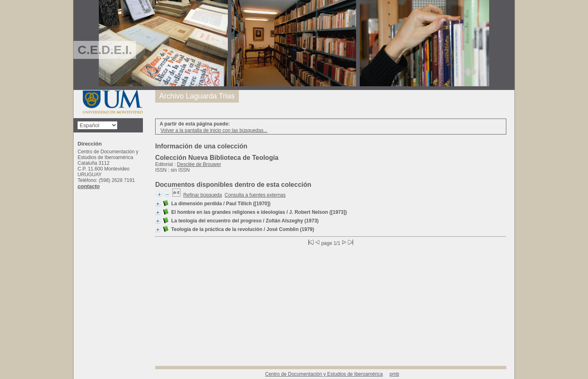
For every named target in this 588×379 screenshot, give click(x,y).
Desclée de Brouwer (199, 164)
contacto (89, 186)
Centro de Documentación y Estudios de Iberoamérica (324, 374)
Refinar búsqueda (203, 195)
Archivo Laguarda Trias (197, 96)
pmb (394, 374)
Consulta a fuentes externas (255, 195)
